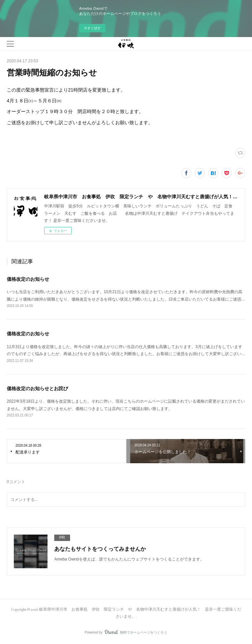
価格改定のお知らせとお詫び (37, 388)
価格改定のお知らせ (28, 279)
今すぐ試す (92, 28)
